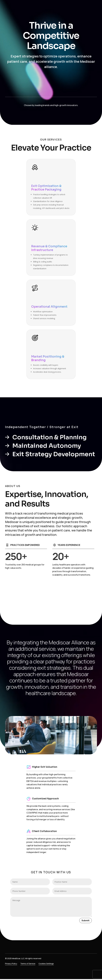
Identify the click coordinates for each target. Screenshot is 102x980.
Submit (86, 921)
